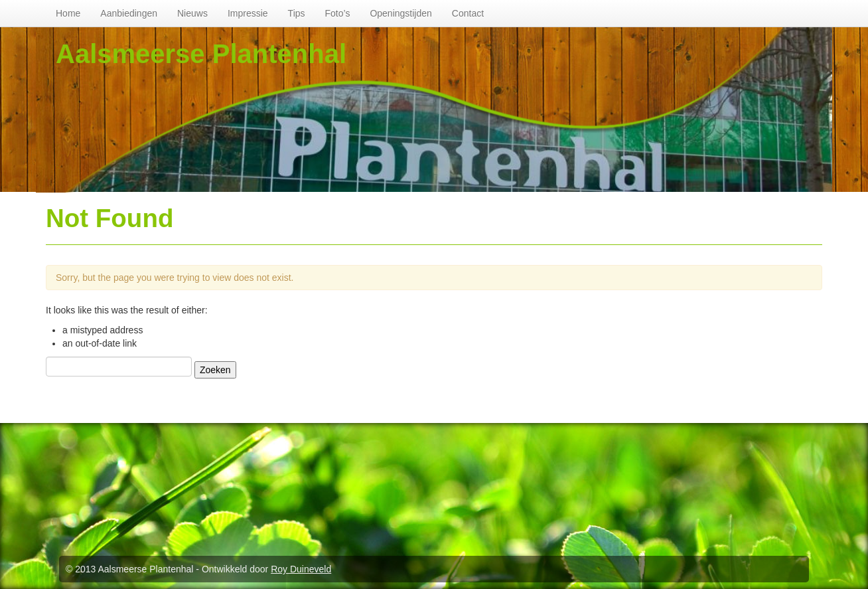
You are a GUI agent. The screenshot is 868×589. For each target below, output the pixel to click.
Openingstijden (400, 13)
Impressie (248, 13)
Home (68, 13)
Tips (297, 13)
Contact (468, 13)
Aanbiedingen (129, 13)
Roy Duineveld (301, 569)
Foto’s (338, 13)
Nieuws (192, 13)
